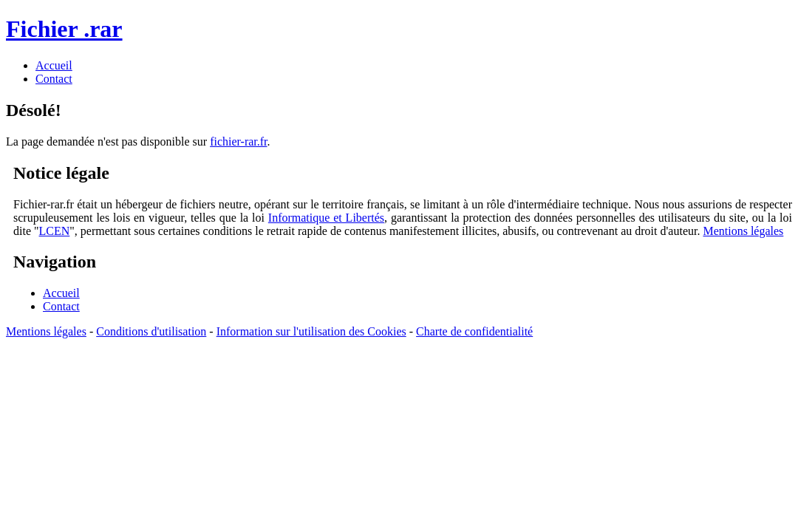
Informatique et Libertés (326, 218)
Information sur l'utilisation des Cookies (311, 331)
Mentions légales (743, 231)
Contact (61, 306)
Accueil (61, 293)
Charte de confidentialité (474, 331)
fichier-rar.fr (238, 141)
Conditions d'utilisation (151, 331)
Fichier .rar (64, 29)
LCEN (55, 231)
